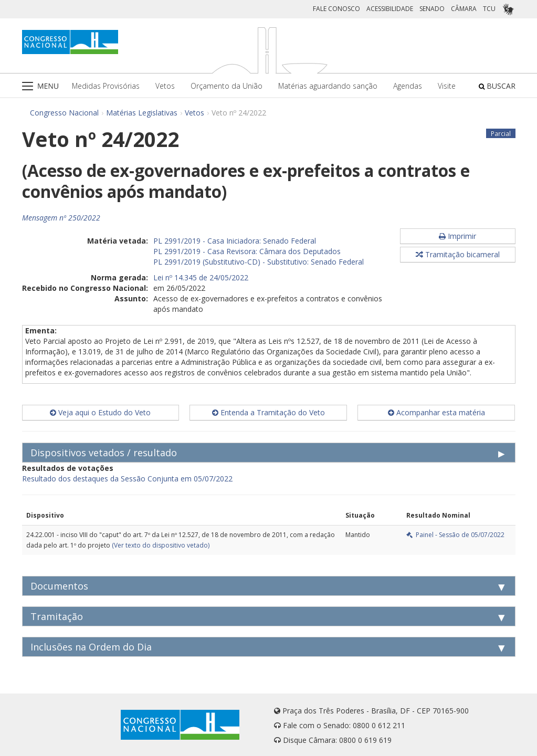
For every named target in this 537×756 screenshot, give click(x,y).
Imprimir (457, 236)
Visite (447, 86)
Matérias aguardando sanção (328, 86)
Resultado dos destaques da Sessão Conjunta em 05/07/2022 (127, 479)
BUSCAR (497, 86)
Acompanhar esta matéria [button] (436, 412)
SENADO (432, 9)
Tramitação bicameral (458, 254)
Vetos (165, 86)
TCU (489, 9)
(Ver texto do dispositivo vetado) (161, 545)
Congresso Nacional (64, 113)
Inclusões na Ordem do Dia (91, 647)
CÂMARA (464, 9)
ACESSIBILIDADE (390, 9)
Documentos (59, 586)
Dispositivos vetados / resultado (104, 453)
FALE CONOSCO (336, 9)
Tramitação (57, 616)
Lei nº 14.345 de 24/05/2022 (201, 277)
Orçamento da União (227, 86)
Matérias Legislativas (142, 113)
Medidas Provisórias (106, 86)
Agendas (408, 86)
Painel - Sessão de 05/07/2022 (455, 535)
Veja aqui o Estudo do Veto (100, 412)
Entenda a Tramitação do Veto (268, 412)
